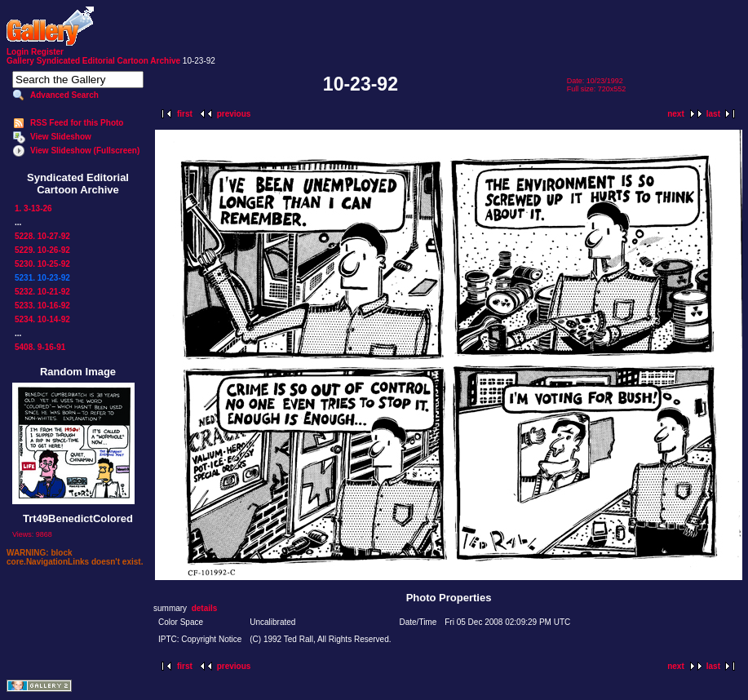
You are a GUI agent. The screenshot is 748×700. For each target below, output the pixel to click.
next (676, 114)
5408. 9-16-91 (40, 347)
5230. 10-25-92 (42, 264)
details (205, 608)
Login (18, 52)
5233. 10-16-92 (42, 306)
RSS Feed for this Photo (77, 123)
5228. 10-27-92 (42, 236)
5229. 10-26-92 (42, 250)
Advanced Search (64, 95)
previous (234, 114)
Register (47, 52)
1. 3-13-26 (33, 208)
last (713, 114)
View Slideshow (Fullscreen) (85, 151)
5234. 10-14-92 (42, 319)
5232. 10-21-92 (42, 292)
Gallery (20, 61)
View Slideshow (61, 137)
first (185, 114)
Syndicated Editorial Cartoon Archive (108, 61)
